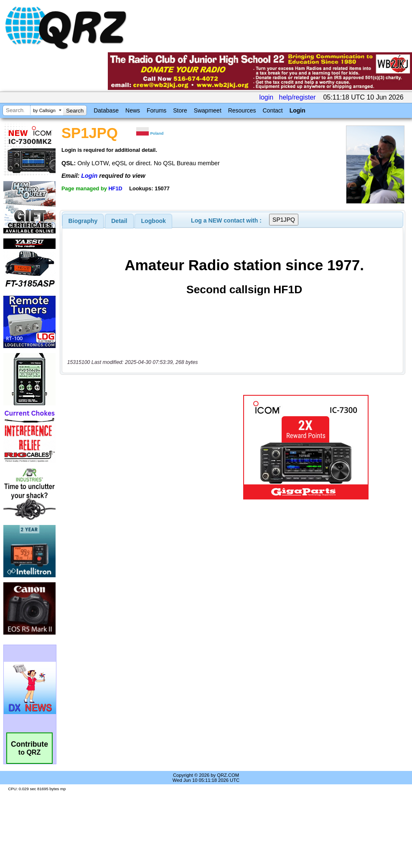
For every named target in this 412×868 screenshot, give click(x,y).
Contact (272, 110)
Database (106, 110)
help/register (298, 97)
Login (298, 110)
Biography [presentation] (83, 221)
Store (180, 110)
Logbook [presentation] (154, 221)
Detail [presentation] (119, 221)
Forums (156, 110)
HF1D (115, 188)
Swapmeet (208, 110)
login (266, 97)
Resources (242, 110)
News (133, 110)
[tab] (83, 221)
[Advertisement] (140, 447)
